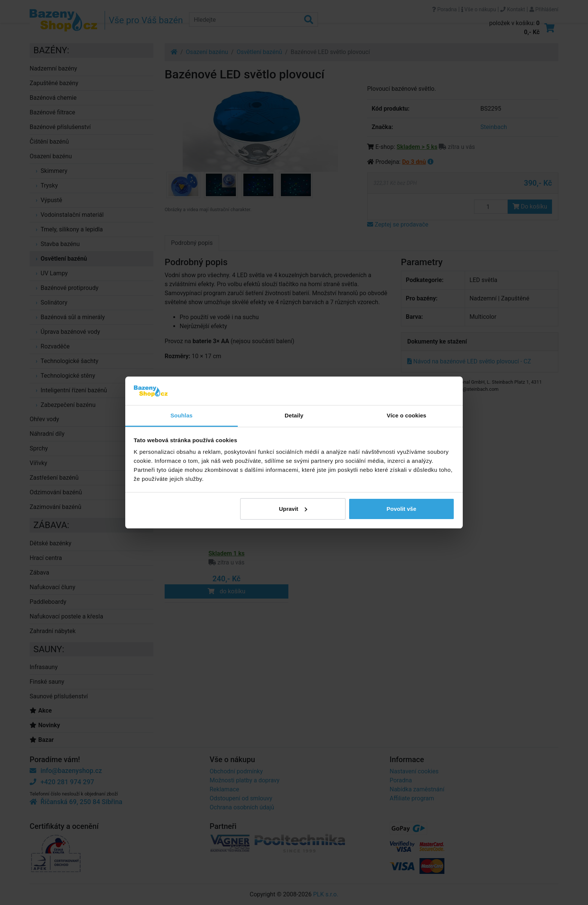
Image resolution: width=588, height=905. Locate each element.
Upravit (293, 509)
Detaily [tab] (294, 415)
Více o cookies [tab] (406, 415)
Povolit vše (401, 509)
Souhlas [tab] (181, 415)
